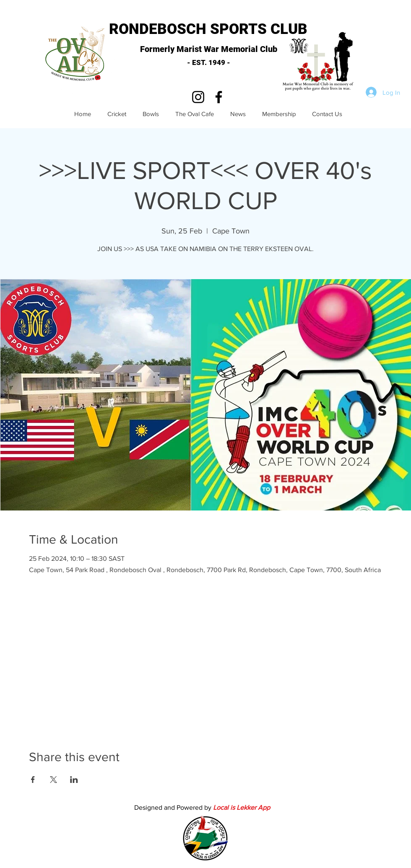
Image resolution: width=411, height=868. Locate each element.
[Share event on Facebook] (33, 780)
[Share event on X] (53, 780)
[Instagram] (198, 97)
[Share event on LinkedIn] (74, 780)
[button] (320, 63)
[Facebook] (219, 97)
